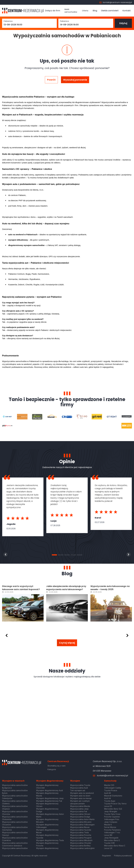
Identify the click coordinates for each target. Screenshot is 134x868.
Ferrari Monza (110, 827)
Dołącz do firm (53, 11)
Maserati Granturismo (113, 796)
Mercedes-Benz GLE (113, 809)
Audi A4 (108, 798)
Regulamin (107, 856)
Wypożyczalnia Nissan (80, 827)
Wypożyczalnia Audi (79, 788)
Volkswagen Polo (112, 819)
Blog (95, 11)
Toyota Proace (111, 790)
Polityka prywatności (123, 856)
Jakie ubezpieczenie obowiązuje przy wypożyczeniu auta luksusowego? (66, 588)
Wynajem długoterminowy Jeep (50, 798)
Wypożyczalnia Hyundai (81, 830)
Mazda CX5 (109, 785)
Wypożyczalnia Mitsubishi (81, 840)
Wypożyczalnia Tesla (79, 832)
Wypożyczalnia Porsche (81, 835)
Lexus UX (108, 848)
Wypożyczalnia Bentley (80, 846)
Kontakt (127, 11)
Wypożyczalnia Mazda (80, 806)
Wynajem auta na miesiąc (81, 798)
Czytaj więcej (67, 643)
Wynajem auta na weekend (82, 793)
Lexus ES (108, 806)
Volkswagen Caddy (113, 788)
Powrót (51, 80)
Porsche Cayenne (112, 817)
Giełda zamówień (110, 11)
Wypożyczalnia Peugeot (81, 838)
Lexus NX (108, 835)
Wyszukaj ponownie (75, 80)
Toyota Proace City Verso (115, 804)
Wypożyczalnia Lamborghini (82, 848)
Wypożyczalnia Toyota (80, 785)
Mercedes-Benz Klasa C (115, 846)
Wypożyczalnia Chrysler (81, 843)
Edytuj (123, 23)
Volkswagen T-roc (112, 832)
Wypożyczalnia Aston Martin (82, 819)
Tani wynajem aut (78, 790)
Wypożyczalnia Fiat (79, 811)
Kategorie (52, 769)
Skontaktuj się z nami (56, 766)
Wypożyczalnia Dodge (80, 817)
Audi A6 (108, 793)
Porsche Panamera (112, 830)
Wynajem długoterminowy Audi (49, 790)
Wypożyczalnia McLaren (81, 822)
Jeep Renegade (111, 838)
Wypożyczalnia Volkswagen (82, 825)
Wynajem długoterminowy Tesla (50, 840)
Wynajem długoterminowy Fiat (49, 801)
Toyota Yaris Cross (112, 814)
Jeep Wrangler (111, 811)
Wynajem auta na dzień (80, 796)
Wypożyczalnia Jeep (79, 809)
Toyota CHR (109, 843)
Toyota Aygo (110, 801)
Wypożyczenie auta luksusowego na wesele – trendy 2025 (110, 588)
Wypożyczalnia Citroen (80, 814)
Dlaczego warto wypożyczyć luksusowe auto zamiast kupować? (21, 588)
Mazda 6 (108, 825)
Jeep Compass (111, 822)
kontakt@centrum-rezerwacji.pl (116, 2)
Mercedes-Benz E (112, 840)
